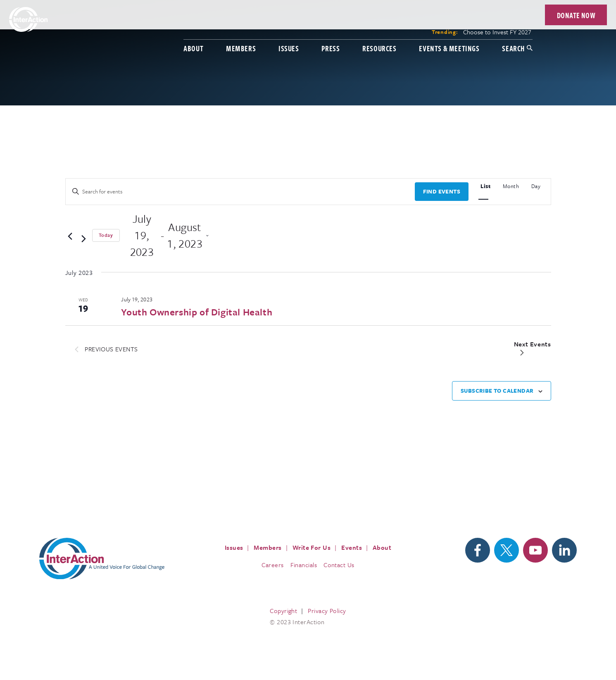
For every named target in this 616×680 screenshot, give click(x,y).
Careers (272, 565)
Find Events (442, 191)
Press (307, 28)
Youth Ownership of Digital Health (197, 312)
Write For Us (312, 547)
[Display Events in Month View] (511, 185)
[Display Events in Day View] (536, 185)
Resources (355, 28)
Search (489, 28)
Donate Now (552, 19)
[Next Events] (84, 240)
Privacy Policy (327, 611)
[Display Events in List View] (485, 185)
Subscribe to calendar (497, 391)
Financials (304, 565)
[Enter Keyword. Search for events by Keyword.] (240, 192)
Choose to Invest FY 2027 (473, 12)
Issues (265, 28)
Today (106, 235)
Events (352, 547)
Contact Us (339, 565)
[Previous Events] (70, 236)
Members (217, 28)
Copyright (283, 611)
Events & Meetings (425, 28)
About (169, 28)
